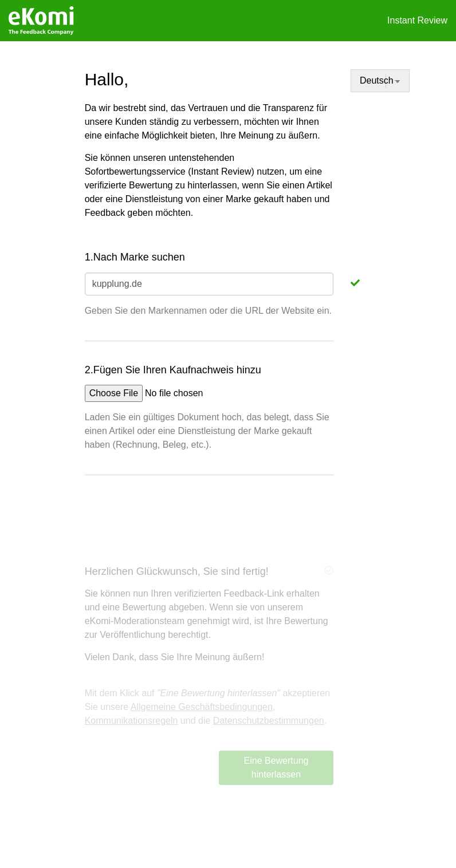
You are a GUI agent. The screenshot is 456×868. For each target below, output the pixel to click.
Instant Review (417, 20)
